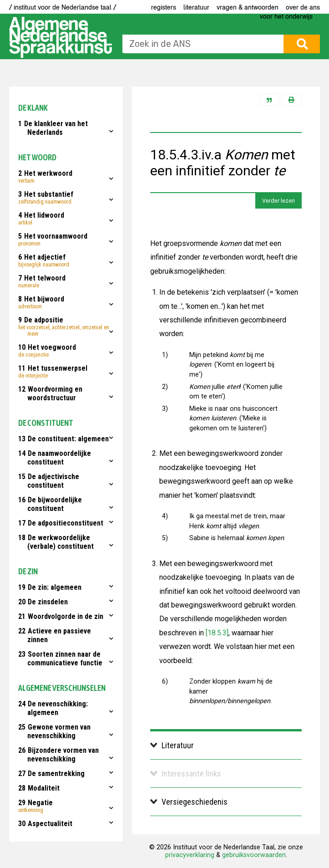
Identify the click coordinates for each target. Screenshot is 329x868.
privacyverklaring (190, 855)
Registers (164, 7)
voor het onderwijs (286, 16)
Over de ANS (303, 7)
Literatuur (196, 7)
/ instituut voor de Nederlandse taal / (63, 7)
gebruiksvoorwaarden (254, 855)
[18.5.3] (216, 633)
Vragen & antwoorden (248, 7)
